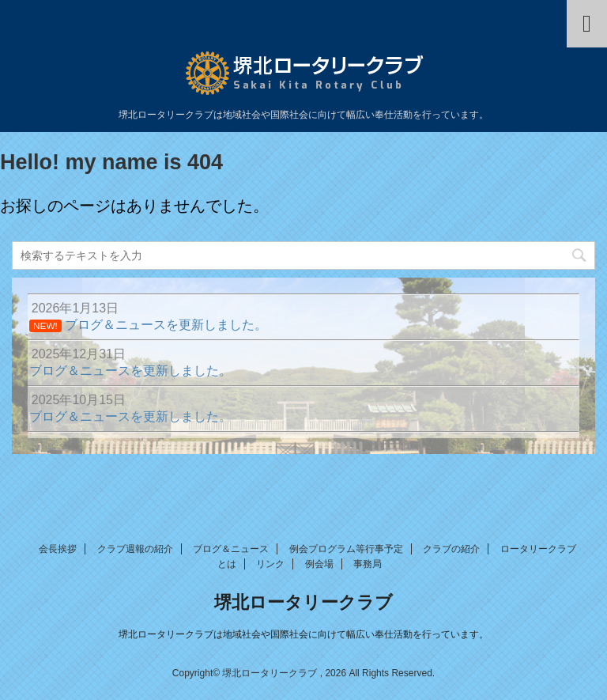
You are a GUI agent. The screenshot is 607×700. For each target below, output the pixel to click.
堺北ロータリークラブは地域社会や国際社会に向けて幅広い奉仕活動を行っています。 (303, 634)
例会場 (319, 564)
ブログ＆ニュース (231, 549)
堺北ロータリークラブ (303, 602)
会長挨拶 (58, 549)
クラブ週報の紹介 (135, 549)
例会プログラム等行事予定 (346, 549)
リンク (270, 564)
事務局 (368, 564)
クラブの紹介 (451, 549)
